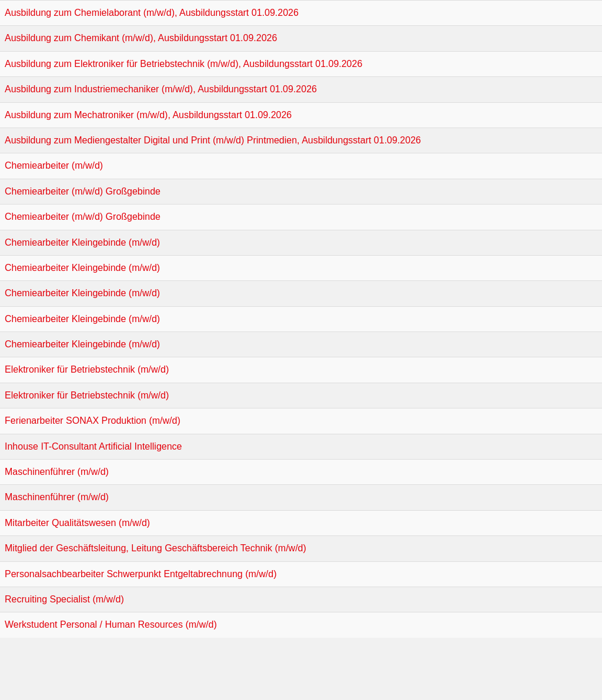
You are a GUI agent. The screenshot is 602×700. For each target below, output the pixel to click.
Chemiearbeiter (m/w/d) (54, 165)
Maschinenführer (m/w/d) (57, 472)
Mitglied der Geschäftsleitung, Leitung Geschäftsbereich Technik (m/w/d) (155, 548)
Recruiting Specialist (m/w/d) (64, 599)
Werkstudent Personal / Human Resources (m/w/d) (111, 624)
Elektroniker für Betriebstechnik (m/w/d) (87, 369)
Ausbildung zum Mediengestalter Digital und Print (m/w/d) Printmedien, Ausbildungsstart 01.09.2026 (213, 140)
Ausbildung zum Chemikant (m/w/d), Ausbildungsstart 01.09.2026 (141, 38)
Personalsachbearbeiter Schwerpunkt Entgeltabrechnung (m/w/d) (141, 574)
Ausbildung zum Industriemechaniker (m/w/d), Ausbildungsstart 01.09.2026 (161, 89)
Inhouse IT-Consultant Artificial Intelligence (93, 446)
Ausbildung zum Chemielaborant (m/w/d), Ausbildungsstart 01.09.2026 (152, 13)
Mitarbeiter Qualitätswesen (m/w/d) (77, 523)
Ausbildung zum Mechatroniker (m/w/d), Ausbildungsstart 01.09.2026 (148, 115)
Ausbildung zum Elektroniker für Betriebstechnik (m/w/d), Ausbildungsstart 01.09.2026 (183, 64)
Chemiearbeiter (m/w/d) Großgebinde (83, 191)
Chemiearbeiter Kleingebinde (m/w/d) (82, 242)
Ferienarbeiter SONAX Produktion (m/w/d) (93, 421)
